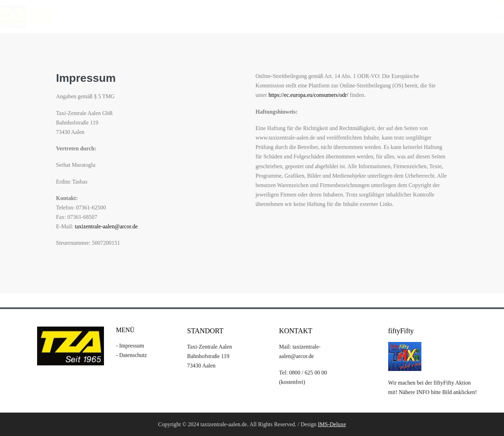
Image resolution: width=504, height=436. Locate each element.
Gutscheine (458, 17)
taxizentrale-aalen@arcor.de (106, 226)
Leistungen (371, 17)
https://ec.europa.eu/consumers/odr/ (308, 95)
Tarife (414, 17)
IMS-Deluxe (332, 424)
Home (327, 17)
